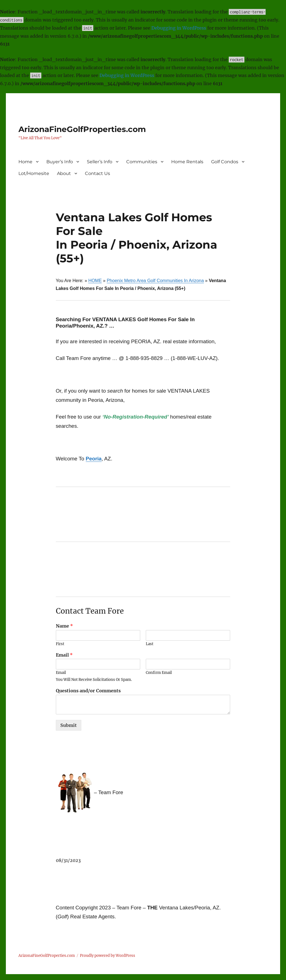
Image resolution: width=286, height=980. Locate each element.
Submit (69, 725)
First (60, 644)
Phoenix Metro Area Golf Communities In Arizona (155, 281)
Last (150, 644)
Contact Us (97, 173)
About (64, 173)
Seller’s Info (100, 162)
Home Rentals (187, 162)
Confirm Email (159, 673)
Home (25, 162)
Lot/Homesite (34, 173)
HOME (95, 281)
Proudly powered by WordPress (108, 956)
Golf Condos (225, 162)
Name (64, 626)
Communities (142, 162)
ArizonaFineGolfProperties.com (82, 129)
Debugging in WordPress (179, 28)
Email (64, 655)
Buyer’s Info (60, 162)
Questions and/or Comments (88, 691)
